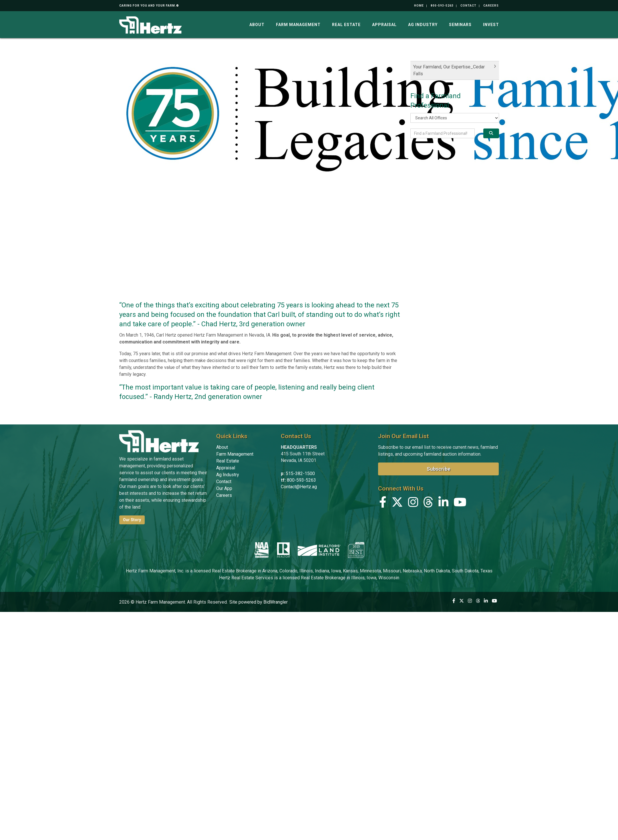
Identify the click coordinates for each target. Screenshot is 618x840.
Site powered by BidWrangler (259, 602)
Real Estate (346, 25)
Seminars (460, 25)
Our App (224, 488)
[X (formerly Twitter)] (397, 504)
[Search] (491, 133)
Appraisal (384, 25)
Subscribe (439, 469)
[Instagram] (413, 504)
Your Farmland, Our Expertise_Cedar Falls (449, 70)
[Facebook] (383, 504)
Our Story (132, 520)
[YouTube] (460, 504)
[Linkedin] (443, 504)
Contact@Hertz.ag (299, 487)
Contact (468, 6)
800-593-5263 (442, 6)
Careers (491, 6)
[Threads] (428, 504)
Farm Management (298, 25)
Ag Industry (423, 25)
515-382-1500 (300, 474)
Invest (491, 25)
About (257, 25)
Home (419, 6)
